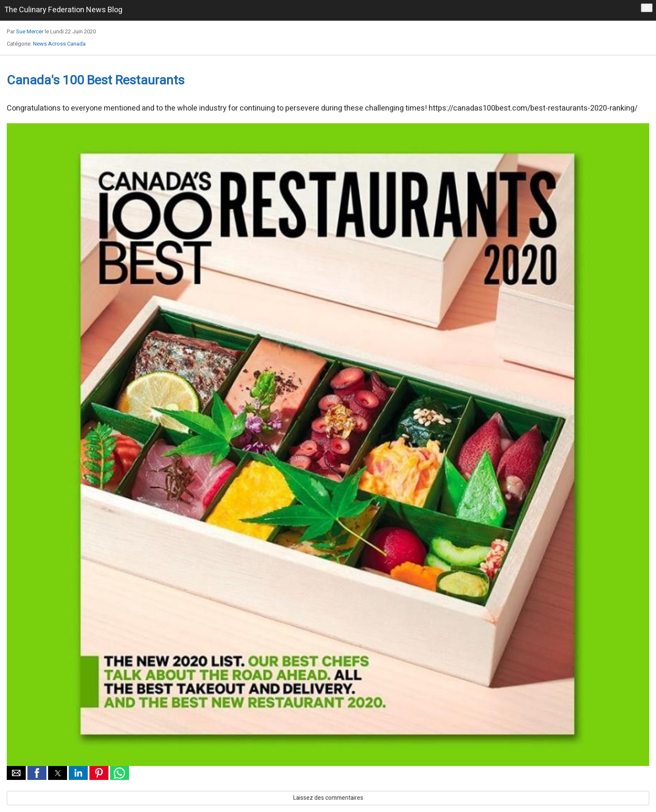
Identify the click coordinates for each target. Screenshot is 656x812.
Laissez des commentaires (328, 798)
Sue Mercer (30, 31)
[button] (16, 773)
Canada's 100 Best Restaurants (96, 81)
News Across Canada (59, 44)
